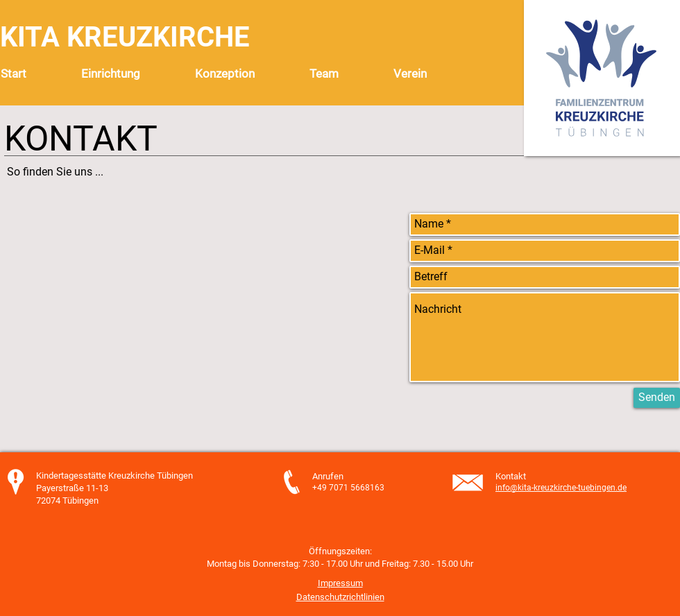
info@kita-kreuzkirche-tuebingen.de (561, 488)
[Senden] (657, 398)
